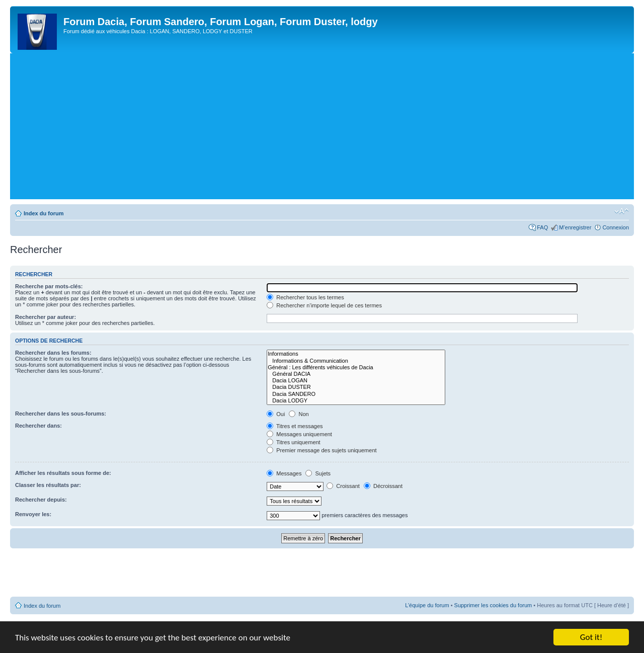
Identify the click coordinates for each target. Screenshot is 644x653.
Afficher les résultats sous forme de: (63, 473)
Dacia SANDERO (356, 394)
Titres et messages (295, 426)
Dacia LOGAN (356, 381)
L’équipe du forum (427, 605)
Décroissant (383, 486)
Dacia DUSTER (356, 387)
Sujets (318, 473)
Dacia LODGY (356, 401)
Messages (284, 473)
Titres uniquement (294, 442)
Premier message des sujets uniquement (321, 450)
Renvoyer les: (33, 514)
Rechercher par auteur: (46, 317)
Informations (356, 354)
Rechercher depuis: (41, 500)
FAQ (542, 227)
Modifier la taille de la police (622, 211)
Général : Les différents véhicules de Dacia (356, 368)
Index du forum (44, 213)
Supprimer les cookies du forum (493, 605)
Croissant (343, 486)
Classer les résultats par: (48, 485)
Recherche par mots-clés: (49, 286)
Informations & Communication (356, 361)
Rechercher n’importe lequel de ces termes (324, 305)
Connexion (616, 227)
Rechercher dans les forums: (53, 353)
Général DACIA (356, 374)
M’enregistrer (575, 227)
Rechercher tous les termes (305, 297)
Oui (276, 414)
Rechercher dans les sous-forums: (61, 414)
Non (299, 414)
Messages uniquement (299, 434)
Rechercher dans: (38, 426)
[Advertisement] (322, 129)
